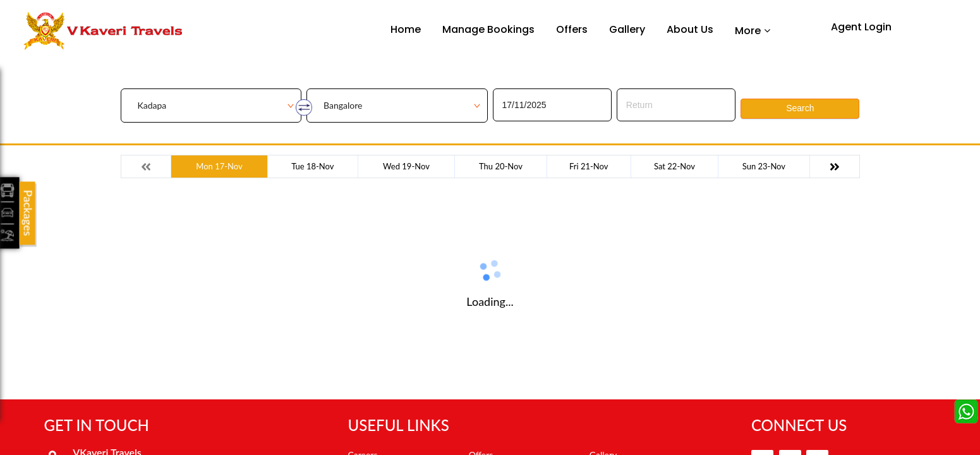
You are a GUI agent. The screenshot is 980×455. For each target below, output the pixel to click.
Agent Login (861, 27)
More (748, 30)
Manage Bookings (488, 29)
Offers (572, 29)
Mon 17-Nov (219, 166)
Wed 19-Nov (406, 166)
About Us (690, 29)
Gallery (627, 29)
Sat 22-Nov (675, 166)
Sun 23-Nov (764, 166)
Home (406, 29)
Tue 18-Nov (312, 166)
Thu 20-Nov (501, 166)
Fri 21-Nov (589, 166)
